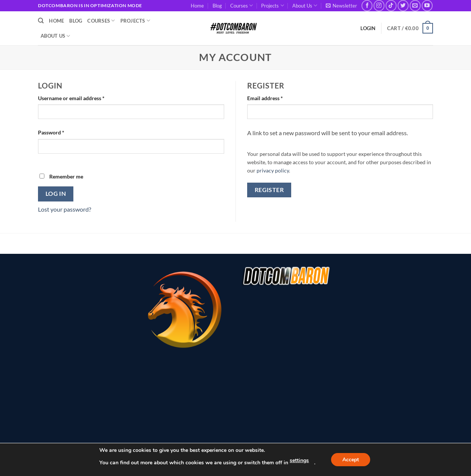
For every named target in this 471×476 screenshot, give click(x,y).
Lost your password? (65, 209)
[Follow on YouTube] (427, 5)
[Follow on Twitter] (403, 5)
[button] (341, 6)
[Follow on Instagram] (379, 5)
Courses (242, 5)
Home (197, 6)
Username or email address (82, 98)
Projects (272, 5)
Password (62, 132)
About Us (305, 5)
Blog (217, 6)
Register (269, 190)
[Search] (41, 21)
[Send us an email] (415, 5)
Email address (276, 98)
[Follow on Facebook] (367, 5)
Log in (56, 194)
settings (299, 460)
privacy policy (273, 171)
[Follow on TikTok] (391, 5)
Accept (351, 460)
